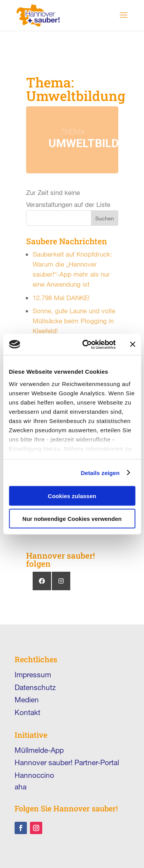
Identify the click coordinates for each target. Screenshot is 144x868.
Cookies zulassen (72, 496)
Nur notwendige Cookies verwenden (72, 518)
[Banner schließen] (132, 344)
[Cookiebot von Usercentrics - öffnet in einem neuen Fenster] (86, 344)
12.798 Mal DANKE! (61, 298)
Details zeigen (100, 473)
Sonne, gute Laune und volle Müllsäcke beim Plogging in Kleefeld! (74, 321)
